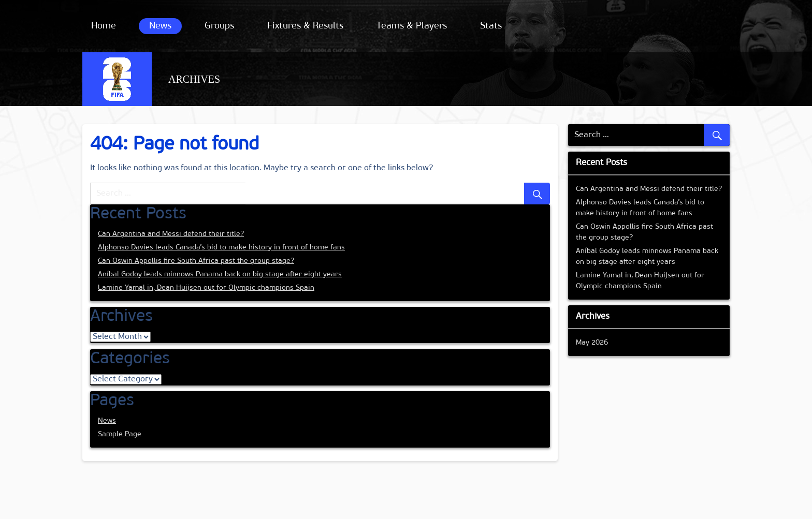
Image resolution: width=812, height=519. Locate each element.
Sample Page (120, 434)
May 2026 (592, 343)
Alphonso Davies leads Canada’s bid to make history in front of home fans (221, 248)
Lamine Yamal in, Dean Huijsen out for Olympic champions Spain (206, 288)
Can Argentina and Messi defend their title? (171, 234)
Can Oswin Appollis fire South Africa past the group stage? (196, 261)
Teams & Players (412, 26)
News (160, 26)
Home (104, 26)
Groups (219, 26)
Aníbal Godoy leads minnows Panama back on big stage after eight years (220, 275)
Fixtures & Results (305, 26)
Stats (491, 26)
